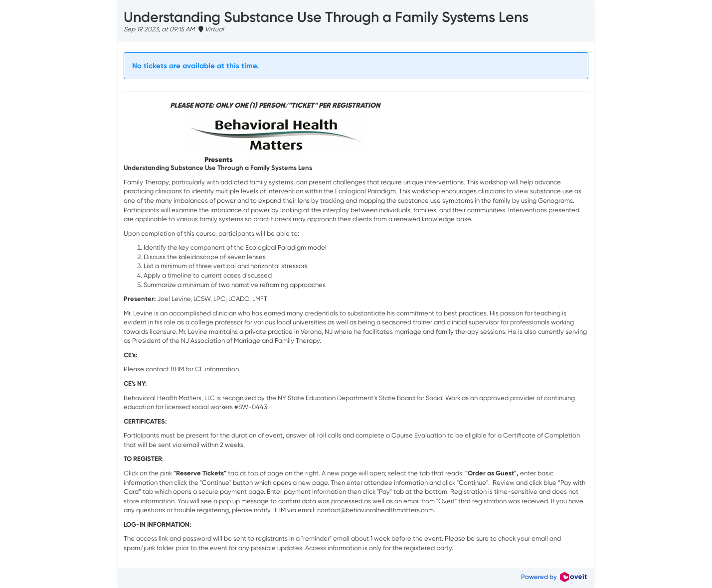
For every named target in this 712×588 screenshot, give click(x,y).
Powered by (554, 577)
